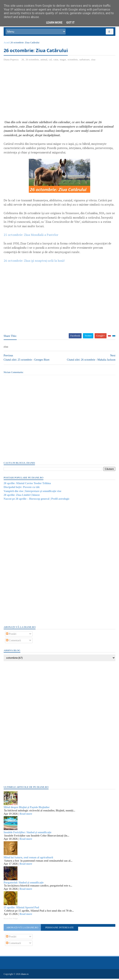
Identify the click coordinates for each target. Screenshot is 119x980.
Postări (11, 635)
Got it (70, 23)
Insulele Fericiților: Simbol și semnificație (28, 834)
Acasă (7, 44)
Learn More (54, 23)
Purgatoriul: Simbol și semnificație (24, 884)
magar (63, 61)
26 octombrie (32, 61)
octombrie (73, 61)
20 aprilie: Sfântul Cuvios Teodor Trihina (27, 485)
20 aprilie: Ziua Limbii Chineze (22, 496)
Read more (26, 815)
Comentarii (14, 642)
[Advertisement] (36, 93)
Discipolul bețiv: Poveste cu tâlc (22, 488)
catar (56, 61)
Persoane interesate (59, 929)
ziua (93, 61)
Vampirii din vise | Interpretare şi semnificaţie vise (33, 492)
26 (23, 61)
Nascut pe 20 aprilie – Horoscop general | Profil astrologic (37, 500)
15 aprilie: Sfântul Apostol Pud (21, 909)
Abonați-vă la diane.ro (22, 929)
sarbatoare (85, 61)
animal (44, 61)
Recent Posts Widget (11, 920)
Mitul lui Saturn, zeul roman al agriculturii (29, 859)
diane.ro (25, 975)
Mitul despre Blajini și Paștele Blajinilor (27, 809)
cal (51, 61)
